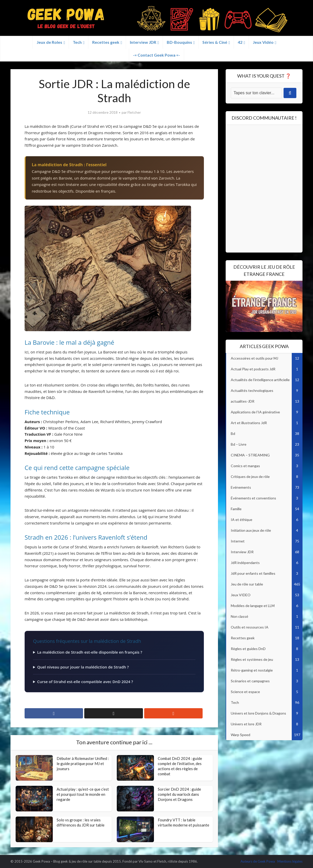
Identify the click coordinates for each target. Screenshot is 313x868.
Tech (77, 42)
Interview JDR (143, 42)
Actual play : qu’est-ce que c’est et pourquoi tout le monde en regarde (83, 794)
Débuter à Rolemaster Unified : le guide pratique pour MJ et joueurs (83, 764)
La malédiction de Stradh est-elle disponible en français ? (90, 652)
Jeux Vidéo (263, 42)
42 (240, 42)
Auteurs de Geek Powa (258, 861)
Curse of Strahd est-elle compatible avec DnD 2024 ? (85, 682)
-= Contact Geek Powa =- (156, 55)
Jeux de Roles (49, 42)
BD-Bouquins (179, 42)
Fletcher (134, 112)
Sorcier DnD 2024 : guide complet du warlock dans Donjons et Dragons (179, 794)
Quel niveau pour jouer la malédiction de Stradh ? (83, 667)
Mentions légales (290, 861)
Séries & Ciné (215, 42)
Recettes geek (106, 42)
